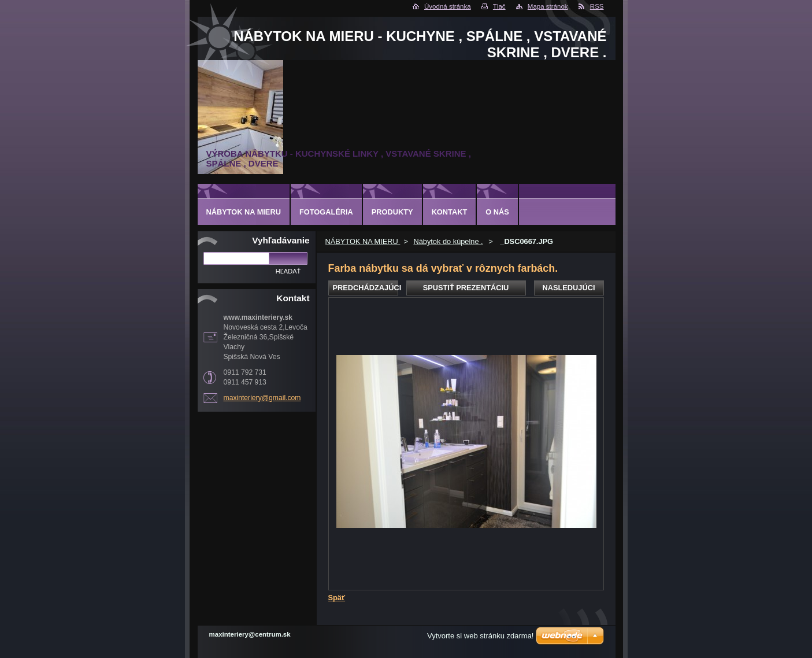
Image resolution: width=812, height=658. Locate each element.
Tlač (499, 6)
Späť (337, 598)
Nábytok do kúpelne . (448, 241)
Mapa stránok (548, 6)
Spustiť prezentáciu (466, 288)
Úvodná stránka (448, 6)
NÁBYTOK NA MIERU (363, 241)
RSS (597, 6)
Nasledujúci (568, 288)
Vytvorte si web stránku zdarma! (480, 636)
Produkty (392, 212)
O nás (497, 212)
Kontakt (450, 212)
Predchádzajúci (366, 288)
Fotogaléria (326, 212)
